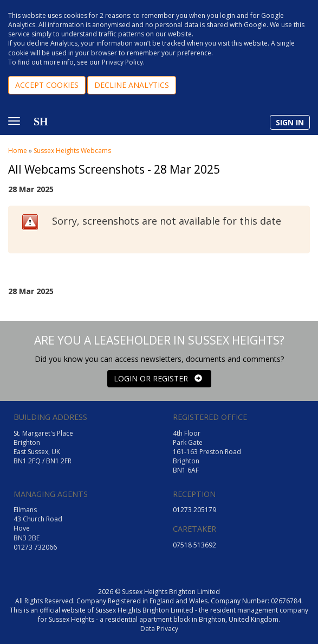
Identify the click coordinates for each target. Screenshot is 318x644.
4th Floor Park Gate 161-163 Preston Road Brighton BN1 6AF (207, 452)
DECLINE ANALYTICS (132, 85)
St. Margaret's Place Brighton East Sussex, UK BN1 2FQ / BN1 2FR (43, 447)
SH (41, 122)
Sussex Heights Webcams (72, 151)
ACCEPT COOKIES (47, 85)
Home (18, 151)
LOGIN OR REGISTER (158, 378)
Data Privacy (159, 629)
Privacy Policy (122, 62)
